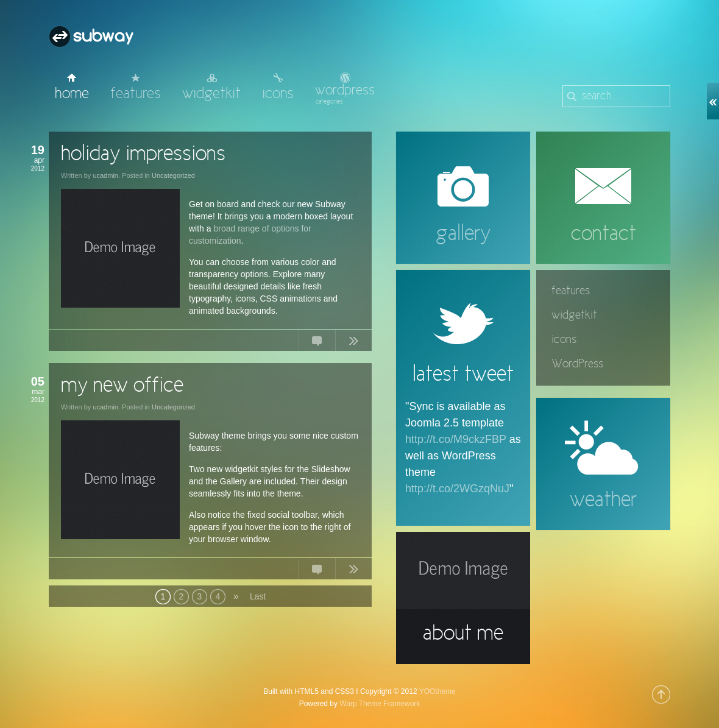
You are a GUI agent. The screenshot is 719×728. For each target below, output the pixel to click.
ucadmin (105, 175)
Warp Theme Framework (380, 704)
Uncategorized (173, 175)
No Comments (317, 343)
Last (257, 596)
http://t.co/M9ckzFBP (456, 439)
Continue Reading (353, 343)
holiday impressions (143, 155)
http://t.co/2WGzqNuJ (457, 489)
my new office (122, 386)
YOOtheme (437, 691)
